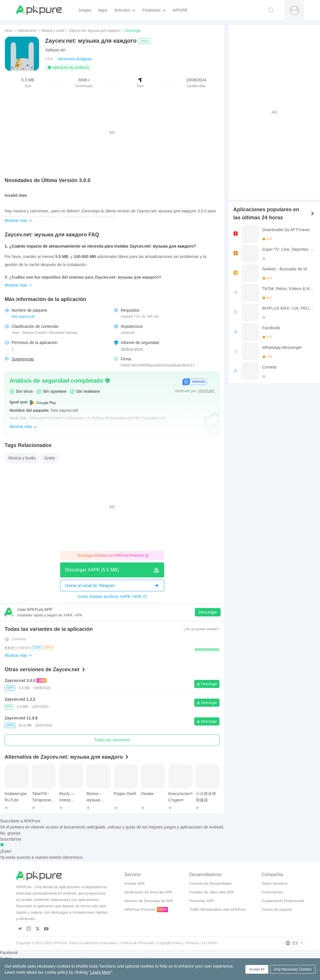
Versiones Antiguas (75, 59)
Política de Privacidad (137, 943)
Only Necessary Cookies (293, 969)
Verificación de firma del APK (148, 892)
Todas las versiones (112, 740)
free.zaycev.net (23, 317)
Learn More (101, 972)
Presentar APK (202, 901)
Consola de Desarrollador (211, 883)
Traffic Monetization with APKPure (218, 909)
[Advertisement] (112, 132)
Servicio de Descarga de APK (149, 901)
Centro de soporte (277, 909)
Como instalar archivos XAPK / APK (112, 596)
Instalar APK (135, 883)
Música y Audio (22, 458)
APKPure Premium (140, 909)
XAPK (144, 41)
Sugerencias (23, 359)
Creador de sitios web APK (212, 892)
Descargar (208, 612)
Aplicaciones (27, 31)
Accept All (257, 969)
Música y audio (53, 31)
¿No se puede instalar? (201, 629)
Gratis (50, 458)
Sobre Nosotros (275, 883)
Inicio (9, 31)
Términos (192, 943)
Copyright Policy (170, 943)
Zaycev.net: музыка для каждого (95, 31)
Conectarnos (272, 892)
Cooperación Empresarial (283, 901)
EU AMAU (210, 943)
